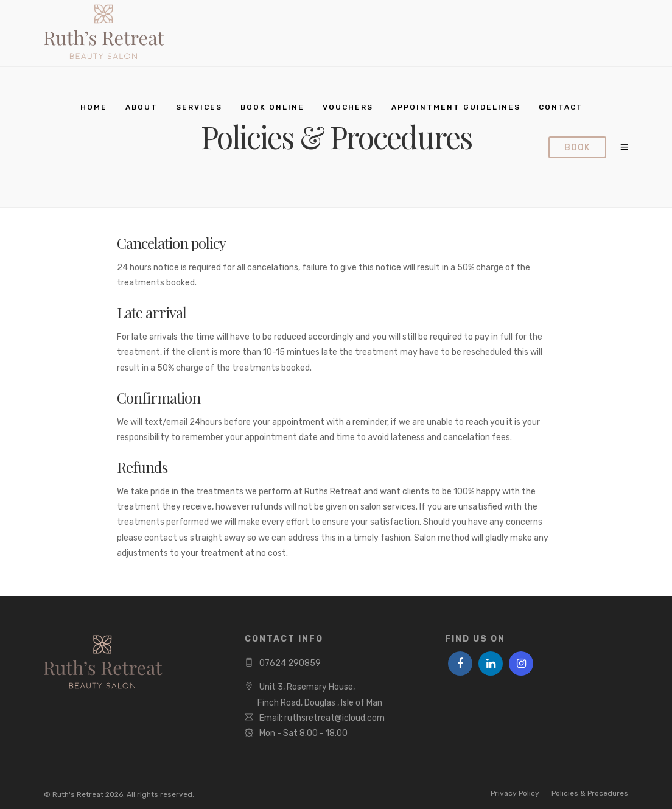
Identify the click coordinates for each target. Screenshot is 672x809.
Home (94, 107)
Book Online (272, 107)
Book (577, 148)
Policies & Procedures (590, 793)
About (142, 107)
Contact (561, 107)
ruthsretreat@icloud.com (334, 718)
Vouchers (348, 107)
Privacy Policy (515, 793)
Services (199, 107)
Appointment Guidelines (456, 107)
